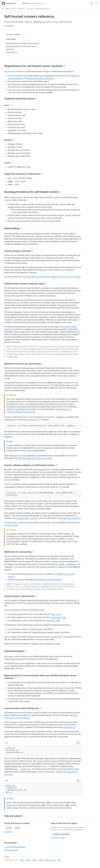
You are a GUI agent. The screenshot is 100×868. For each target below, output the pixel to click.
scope (56, 614)
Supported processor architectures (40, 78)
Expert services (50, 860)
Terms (22, 860)
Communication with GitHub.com (23, 708)
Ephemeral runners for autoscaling (24, 364)
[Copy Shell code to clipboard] (78, 743)
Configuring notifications (71, 518)
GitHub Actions (10, 9)
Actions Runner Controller (19, 251)
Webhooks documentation (52, 580)
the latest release (11, 525)
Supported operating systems (21, 99)
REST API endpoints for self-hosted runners (35, 458)
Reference (22, 9)
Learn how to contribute (58, 838)
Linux (8, 105)
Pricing (41, 860)
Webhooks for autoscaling (19, 552)
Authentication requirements (21, 596)
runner (7, 666)
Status (35, 860)
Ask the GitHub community (15, 847)
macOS (8, 163)
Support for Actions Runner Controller (66, 277)
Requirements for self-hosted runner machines (35, 66)
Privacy (28, 860)
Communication (16, 651)
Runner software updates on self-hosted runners (31, 465)
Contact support (11, 850)
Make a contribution (61, 834)
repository (27, 518)
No (17, 828)
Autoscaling (13, 228)
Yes (9, 828)
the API (73, 600)
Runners (30, 9)
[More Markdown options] (23, 34)
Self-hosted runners (42, 9)
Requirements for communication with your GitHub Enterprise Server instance (40, 677)
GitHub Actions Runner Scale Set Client (26, 284)
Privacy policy (8, 832)
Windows (9, 140)
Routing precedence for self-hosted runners (33, 192)
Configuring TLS (69, 727)
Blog (59, 860)
